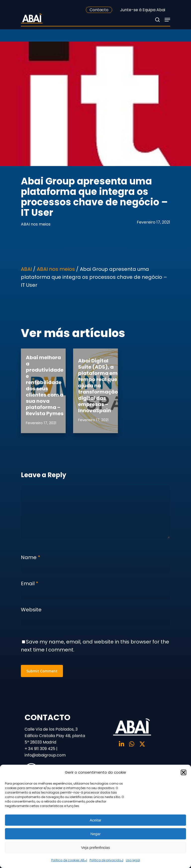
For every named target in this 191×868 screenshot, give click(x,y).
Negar (96, 834)
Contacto (99, 10)
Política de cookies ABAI (69, 860)
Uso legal (133, 860)
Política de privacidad (106, 860)
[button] (184, 772)
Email (30, 583)
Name (31, 557)
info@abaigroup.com (45, 755)
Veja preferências (95, 847)
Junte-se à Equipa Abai (143, 10)
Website (31, 610)
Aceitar (96, 820)
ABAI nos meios (36, 224)
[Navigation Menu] (167, 20)
